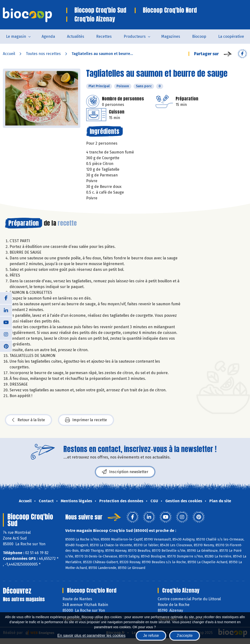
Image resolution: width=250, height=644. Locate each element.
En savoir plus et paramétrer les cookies (92, 636)
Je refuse (151, 636)
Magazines (171, 36)
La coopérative (231, 36)
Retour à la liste (28, 420)
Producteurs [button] (135, 36)
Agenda (48, 36)
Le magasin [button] (16, 36)
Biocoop (199, 36)
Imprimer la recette (86, 420)
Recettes (104, 36)
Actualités (76, 36)
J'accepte (185, 636)
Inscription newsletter (125, 472)
